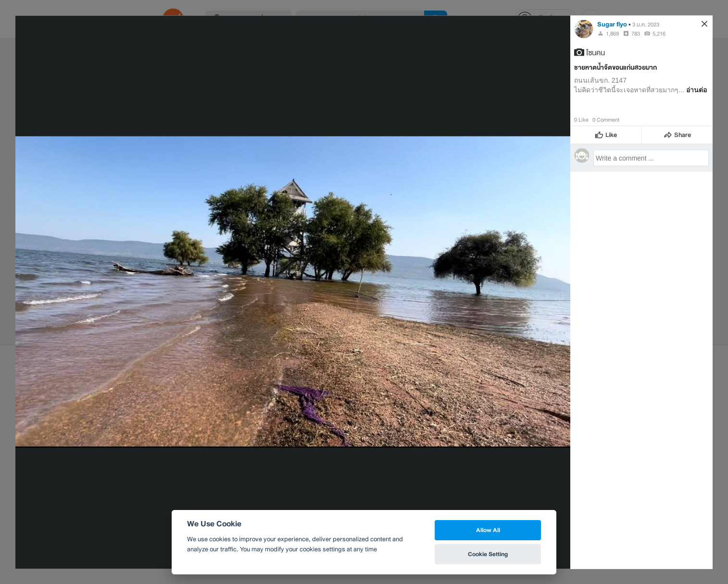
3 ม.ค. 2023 (646, 24)
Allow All (488, 530)
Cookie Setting (488, 554)
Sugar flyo (612, 24)
